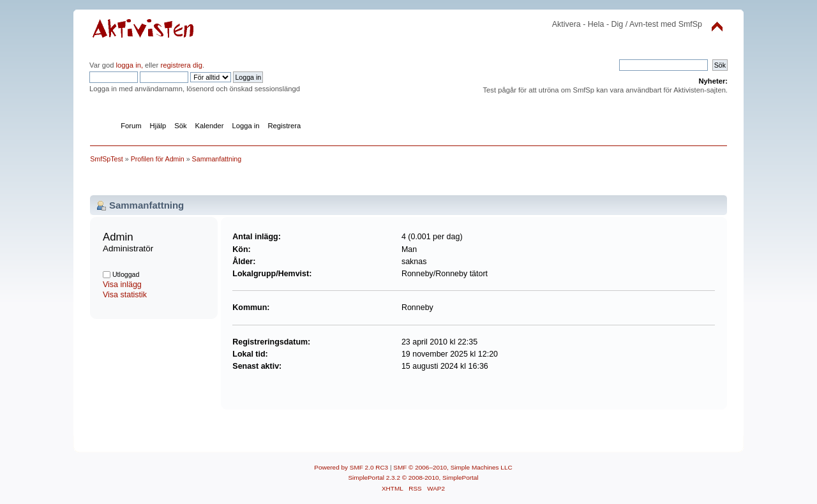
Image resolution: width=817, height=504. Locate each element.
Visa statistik (125, 295)
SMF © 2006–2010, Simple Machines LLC (453, 467)
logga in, (130, 65)
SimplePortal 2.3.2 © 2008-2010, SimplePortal (413, 478)
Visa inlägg (122, 285)
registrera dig (180, 65)
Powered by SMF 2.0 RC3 (351, 467)
